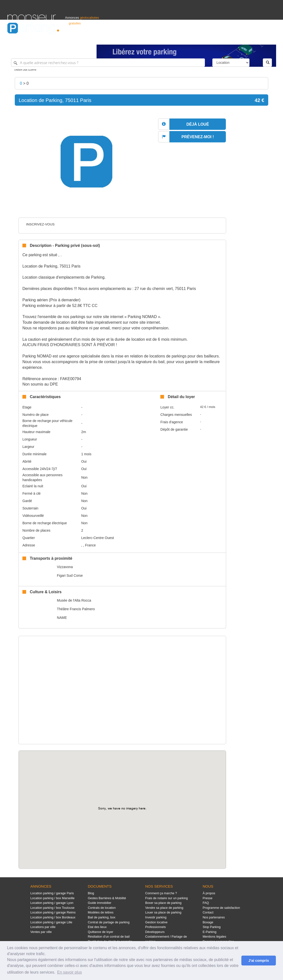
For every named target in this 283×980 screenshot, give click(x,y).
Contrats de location (102, 908)
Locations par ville (43, 927)
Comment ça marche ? (161, 893)
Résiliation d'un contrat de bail (109, 937)
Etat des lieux (97, 927)
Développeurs (155, 932)
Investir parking (156, 917)
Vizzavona (65, 567)
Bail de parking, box (101, 917)
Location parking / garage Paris (52, 893)
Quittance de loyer (100, 932)
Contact (208, 912)
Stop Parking (212, 927)
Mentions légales (215, 937)
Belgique (257, 39)
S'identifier (214, 39)
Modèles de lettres (100, 912)
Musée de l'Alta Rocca (74, 600)
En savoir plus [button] (70, 972)
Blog (91, 893)
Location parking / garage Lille (51, 922)
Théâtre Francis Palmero (76, 609)
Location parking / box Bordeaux (53, 917)
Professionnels (194, 39)
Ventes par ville (41, 932)
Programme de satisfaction (221, 908)
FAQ (206, 903)
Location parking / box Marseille (52, 898)
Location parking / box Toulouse (52, 908)
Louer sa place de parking (163, 912)
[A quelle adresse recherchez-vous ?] (108, 63)
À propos (209, 893)
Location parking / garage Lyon (52, 903)
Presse (208, 898)
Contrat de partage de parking (108, 922)
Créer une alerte (25, 70)
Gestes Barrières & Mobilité (107, 898)
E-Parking (210, 932)
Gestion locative (157, 922)
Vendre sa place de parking (164, 908)
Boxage (208, 922)
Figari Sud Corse (70, 575)
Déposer (230, 39)
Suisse (271, 39)
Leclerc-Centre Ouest (98, 538)
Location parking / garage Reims (53, 912)
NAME (62, 618)
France (244, 39)
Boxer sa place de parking (163, 903)
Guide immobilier (100, 903)
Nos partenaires (214, 917)
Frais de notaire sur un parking (167, 898)
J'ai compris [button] (258, 961)
